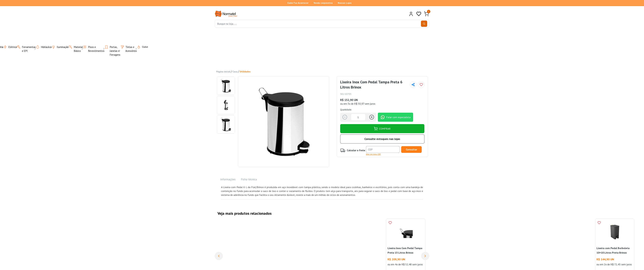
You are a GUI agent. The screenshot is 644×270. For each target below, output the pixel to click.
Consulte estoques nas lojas (382, 139)
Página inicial (223, 72)
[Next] (425, 256)
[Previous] (219, 256)
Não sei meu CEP (373, 154)
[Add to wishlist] (421, 85)
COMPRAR (382, 128)
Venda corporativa (323, 3)
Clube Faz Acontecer (298, 3)
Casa (235, 72)
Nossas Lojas (345, 3)
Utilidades (245, 72)
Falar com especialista (395, 117)
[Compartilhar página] (413, 85)
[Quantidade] (358, 117)
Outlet (140, 47)
